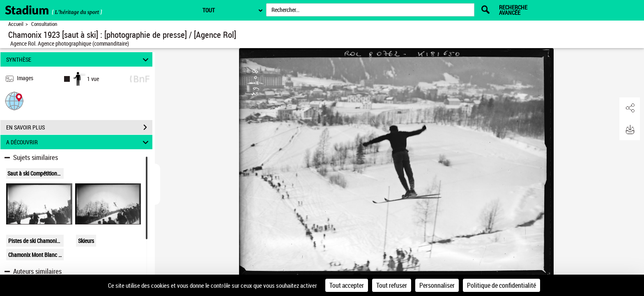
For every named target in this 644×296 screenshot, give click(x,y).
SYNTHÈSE (79, 59)
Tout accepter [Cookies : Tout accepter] (347, 285)
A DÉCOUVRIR (79, 142)
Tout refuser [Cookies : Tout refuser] (392, 285)
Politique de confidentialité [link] (501, 285)
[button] (14, 101)
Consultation (44, 24)
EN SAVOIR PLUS (79, 127)
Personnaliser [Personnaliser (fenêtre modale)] (437, 285)
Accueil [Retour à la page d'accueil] (16, 24)
